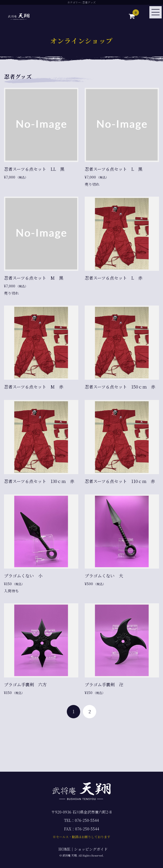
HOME (64, 849)
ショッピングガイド (91, 849)
